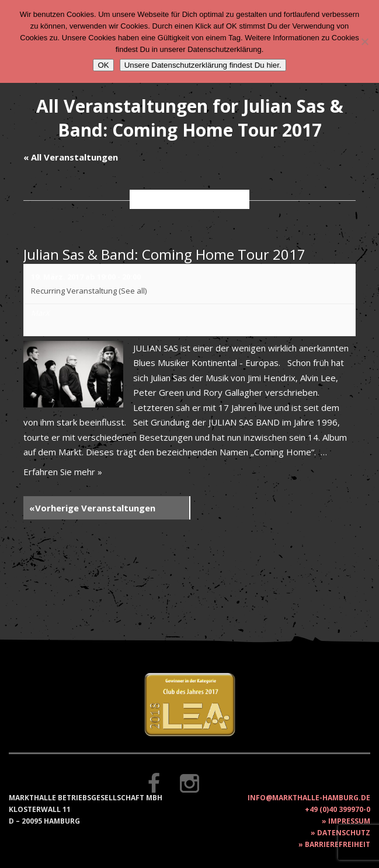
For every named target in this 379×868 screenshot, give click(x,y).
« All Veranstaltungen (71, 157)
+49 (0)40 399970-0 (338, 809)
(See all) (133, 291)
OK (103, 65)
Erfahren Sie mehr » (63, 472)
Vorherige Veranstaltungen (92, 508)
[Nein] (364, 41)
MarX (40, 313)
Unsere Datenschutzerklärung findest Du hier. (203, 65)
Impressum (349, 821)
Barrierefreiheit (338, 844)
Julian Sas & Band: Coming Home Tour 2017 (164, 254)
